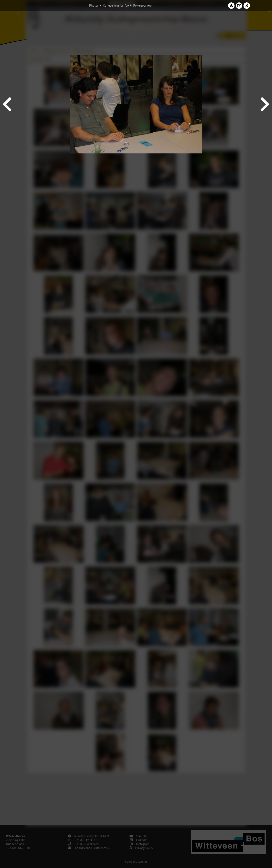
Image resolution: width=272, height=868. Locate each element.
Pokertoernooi (143, 5)
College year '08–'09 (116, 5)
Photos (94, 5)
